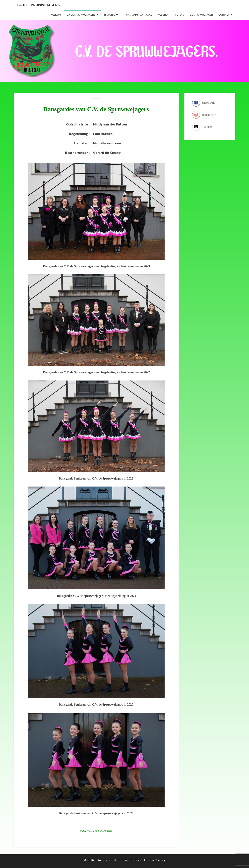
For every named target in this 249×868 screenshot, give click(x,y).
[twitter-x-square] (202, 127)
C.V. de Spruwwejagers (38, 5)
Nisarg (161, 860)
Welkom (56, 15)
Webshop (163, 15)
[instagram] (204, 115)
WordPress (133, 860)
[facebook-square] (203, 103)
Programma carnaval (138, 15)
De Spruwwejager (201, 15)
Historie (110, 15)
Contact (224, 15)
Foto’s (180, 15)
